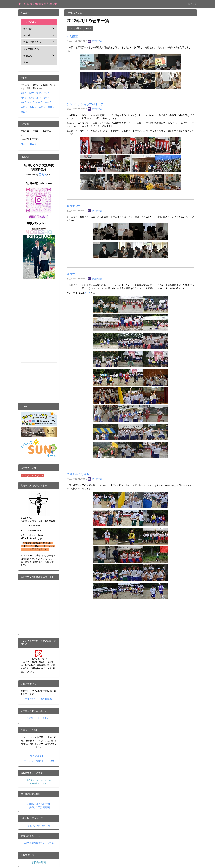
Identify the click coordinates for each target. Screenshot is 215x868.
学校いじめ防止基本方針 (39, 826)
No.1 (24, 144)
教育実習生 (74, 206)
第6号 (31, 98)
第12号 (48, 102)
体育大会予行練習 (78, 474)
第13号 (24, 107)
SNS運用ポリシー (39, 756)
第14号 (33, 107)
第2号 (31, 93)
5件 (88, 28)
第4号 (47, 93)
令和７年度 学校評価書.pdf (39, 699)
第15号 (42, 107)
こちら (87, 293)
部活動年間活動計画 (39, 808)
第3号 (39, 93)
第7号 (39, 98)
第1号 (24, 93)
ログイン (192, 4)
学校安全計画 (39, 863)
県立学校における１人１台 (39, 780)
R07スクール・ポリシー (39, 718)
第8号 (47, 98)
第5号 (24, 98)
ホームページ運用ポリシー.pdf (39, 761)
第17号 (24, 112)
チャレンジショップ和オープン (86, 104)
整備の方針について (39, 783)
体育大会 (72, 274)
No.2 (33, 144)
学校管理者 (95, 41)
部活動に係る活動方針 (38, 804)
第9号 (24, 102)
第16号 (51, 107)
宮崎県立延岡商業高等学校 (41, 4)
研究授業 (72, 36)
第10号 (31, 102)
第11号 (39, 102)
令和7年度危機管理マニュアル (39, 843)
